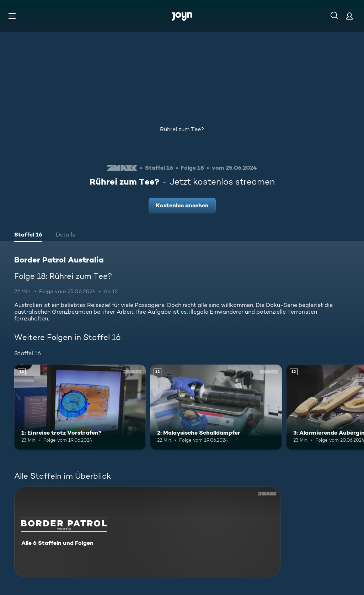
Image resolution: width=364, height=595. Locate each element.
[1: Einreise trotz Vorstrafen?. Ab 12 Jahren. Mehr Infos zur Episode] (80, 407)
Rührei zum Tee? (182, 129)
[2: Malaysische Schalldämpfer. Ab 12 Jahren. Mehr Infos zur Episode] (216, 407)
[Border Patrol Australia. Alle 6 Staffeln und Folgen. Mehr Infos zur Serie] (147, 532)
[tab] (28, 235)
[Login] (349, 16)
